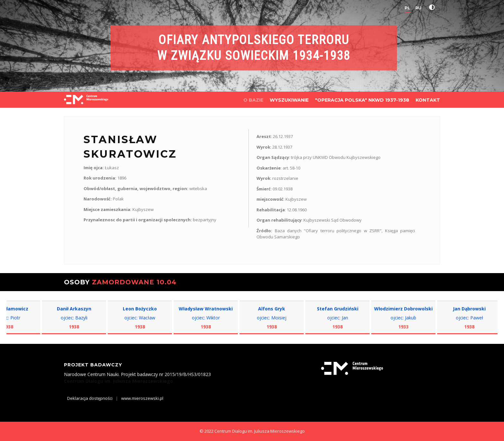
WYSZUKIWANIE (289, 100)
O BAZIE (253, 100)
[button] (433, 7)
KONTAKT (428, 100)
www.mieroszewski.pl (142, 398)
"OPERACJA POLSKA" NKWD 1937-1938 (362, 100)
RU (418, 8)
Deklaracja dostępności (90, 398)
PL (407, 8)
